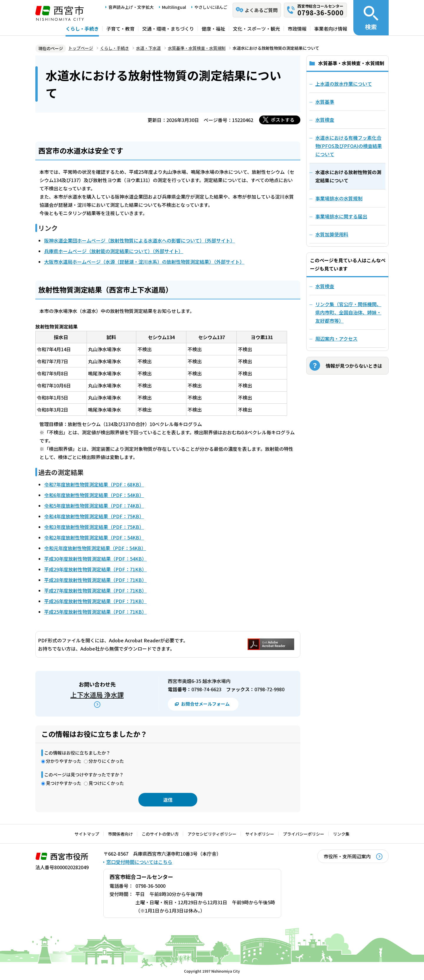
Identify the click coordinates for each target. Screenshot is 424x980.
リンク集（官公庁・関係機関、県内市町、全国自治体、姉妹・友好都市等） (348, 312)
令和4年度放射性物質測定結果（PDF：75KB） (94, 516)
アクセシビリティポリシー (212, 834)
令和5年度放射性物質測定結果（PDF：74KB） (94, 506)
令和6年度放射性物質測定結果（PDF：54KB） (94, 495)
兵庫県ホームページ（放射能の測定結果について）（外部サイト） (114, 251)
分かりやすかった (64, 761)
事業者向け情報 (331, 29)
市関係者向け (120, 834)
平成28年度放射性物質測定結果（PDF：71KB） (95, 580)
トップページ (81, 48)
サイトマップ (87, 834)
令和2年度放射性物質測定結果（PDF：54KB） (94, 537)
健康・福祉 (213, 29)
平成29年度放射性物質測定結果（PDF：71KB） (95, 569)
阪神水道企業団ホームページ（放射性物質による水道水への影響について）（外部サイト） (140, 240)
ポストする (283, 120)
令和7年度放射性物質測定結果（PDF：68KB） (94, 484)
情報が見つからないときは (354, 366)
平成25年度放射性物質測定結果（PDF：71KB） (95, 612)
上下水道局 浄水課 (97, 694)
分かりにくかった (106, 761)
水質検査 (325, 286)
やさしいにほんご (211, 7)
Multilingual (174, 7)
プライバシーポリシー (304, 834)
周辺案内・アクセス (336, 339)
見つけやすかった (64, 783)
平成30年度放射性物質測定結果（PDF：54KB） (95, 559)
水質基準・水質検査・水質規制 (197, 48)
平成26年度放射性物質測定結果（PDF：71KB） (95, 601)
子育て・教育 (120, 29)
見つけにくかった (106, 783)
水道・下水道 (148, 48)
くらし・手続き (82, 29)
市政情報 (297, 29)
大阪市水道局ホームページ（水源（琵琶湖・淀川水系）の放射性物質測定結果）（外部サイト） (144, 262)
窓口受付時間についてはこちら (139, 862)
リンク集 (341, 834)
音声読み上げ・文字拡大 (131, 7)
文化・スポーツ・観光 (256, 29)
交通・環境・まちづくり (168, 29)
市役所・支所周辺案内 (347, 856)
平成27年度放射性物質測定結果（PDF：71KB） (95, 590)
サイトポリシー (260, 834)
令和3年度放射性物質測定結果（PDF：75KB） (94, 527)
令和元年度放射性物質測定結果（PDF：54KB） (95, 548)
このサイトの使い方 (160, 834)
